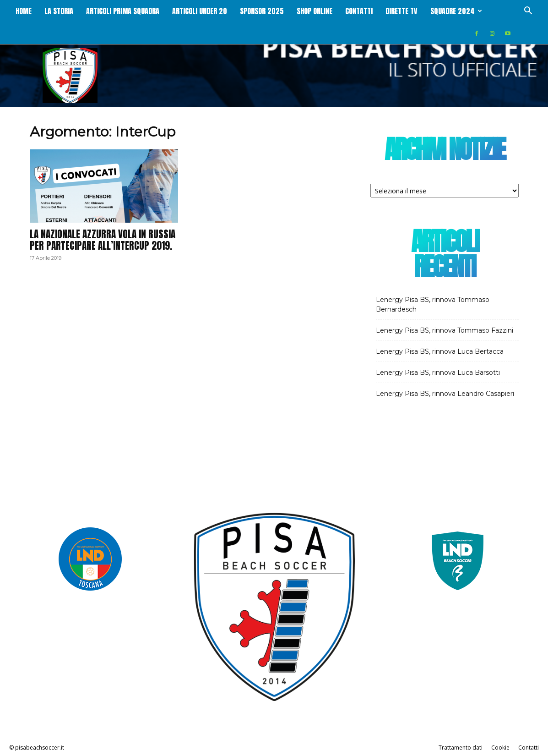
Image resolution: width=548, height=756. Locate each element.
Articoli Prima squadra (123, 11)
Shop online (315, 11)
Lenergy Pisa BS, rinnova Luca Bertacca (440, 351)
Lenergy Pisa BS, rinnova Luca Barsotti (438, 373)
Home (24, 11)
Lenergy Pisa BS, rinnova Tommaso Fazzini (445, 330)
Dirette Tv (402, 11)
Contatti (359, 11)
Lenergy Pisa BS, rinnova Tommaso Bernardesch (433, 304)
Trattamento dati (461, 748)
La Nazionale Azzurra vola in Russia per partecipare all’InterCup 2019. (103, 240)
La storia (59, 11)
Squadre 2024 (456, 11)
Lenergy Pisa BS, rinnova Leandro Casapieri (445, 394)
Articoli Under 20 (200, 11)
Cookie (500, 748)
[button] (528, 12)
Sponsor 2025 (262, 11)
